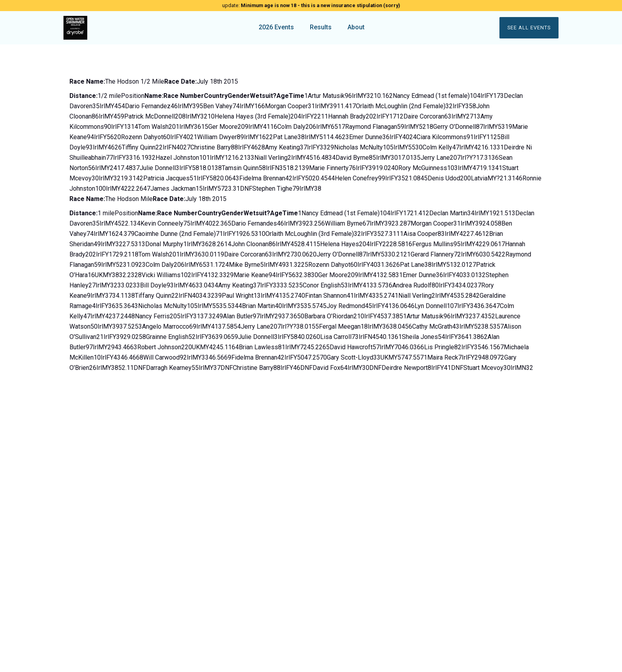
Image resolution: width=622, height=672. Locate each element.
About (356, 27)
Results (321, 27)
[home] (125, 28)
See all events (529, 28)
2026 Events (276, 27)
